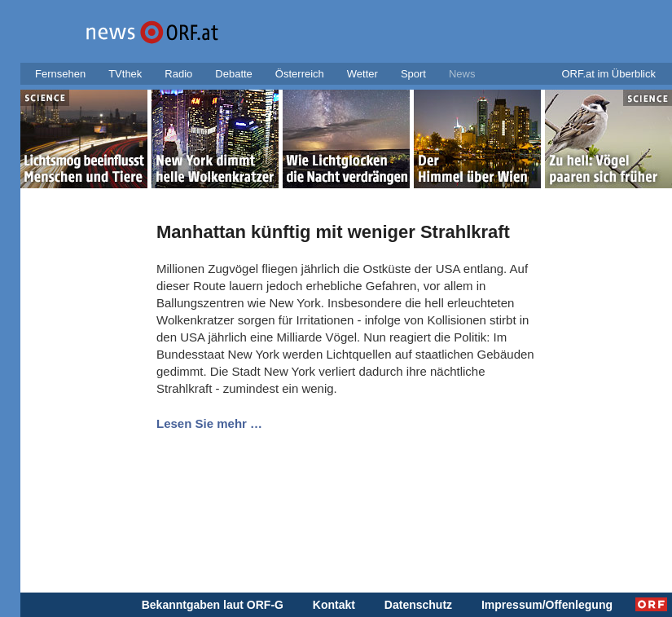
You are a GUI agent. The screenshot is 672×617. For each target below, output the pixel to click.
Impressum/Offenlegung (547, 605)
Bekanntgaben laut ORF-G (213, 605)
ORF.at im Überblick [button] (608, 74)
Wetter (362, 74)
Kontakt (334, 605)
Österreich (300, 74)
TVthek (125, 74)
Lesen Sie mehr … (209, 423)
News (462, 74)
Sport (413, 74)
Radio (178, 74)
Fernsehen (60, 74)
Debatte (234, 74)
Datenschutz (418, 605)
